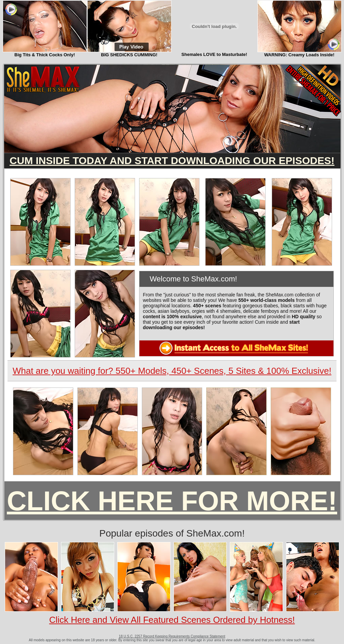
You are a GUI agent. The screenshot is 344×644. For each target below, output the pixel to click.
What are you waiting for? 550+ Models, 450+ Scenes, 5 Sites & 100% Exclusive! (172, 371)
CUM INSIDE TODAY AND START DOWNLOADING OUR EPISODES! (172, 160)
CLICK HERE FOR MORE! (172, 501)
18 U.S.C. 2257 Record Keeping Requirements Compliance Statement (172, 636)
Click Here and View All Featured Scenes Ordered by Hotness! (172, 620)
